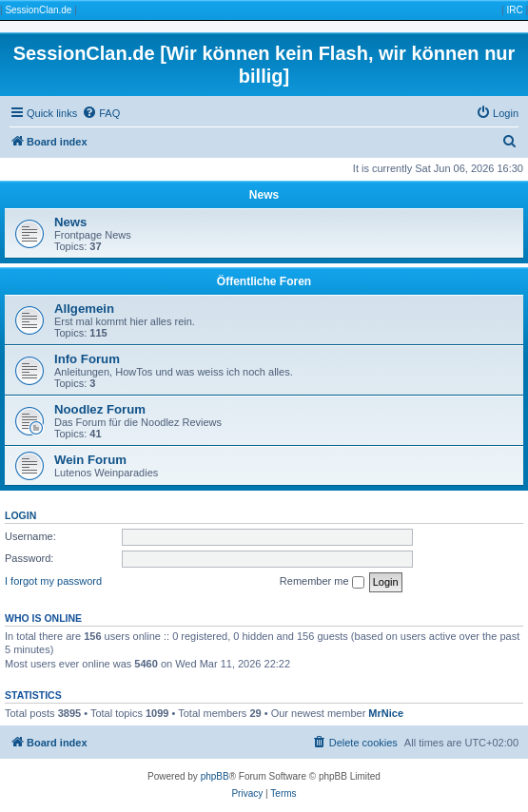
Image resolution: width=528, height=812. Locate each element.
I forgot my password (53, 581)
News (264, 195)
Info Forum (87, 359)
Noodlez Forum (100, 409)
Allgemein (84, 309)
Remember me (322, 582)
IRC (514, 10)
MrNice (386, 713)
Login (20, 515)
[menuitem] (101, 113)
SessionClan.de (38, 10)
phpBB (215, 776)
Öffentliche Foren (264, 281)
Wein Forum (90, 460)
